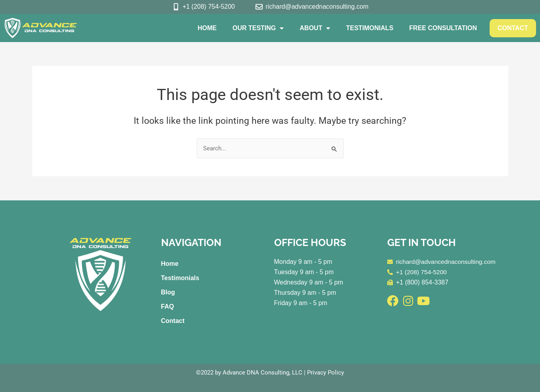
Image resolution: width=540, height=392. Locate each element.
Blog (168, 292)
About (315, 28)
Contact (513, 28)
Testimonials (370, 28)
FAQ (168, 306)
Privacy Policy (326, 373)
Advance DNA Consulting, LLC (262, 373)
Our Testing (258, 28)
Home (207, 28)
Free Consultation (443, 28)
